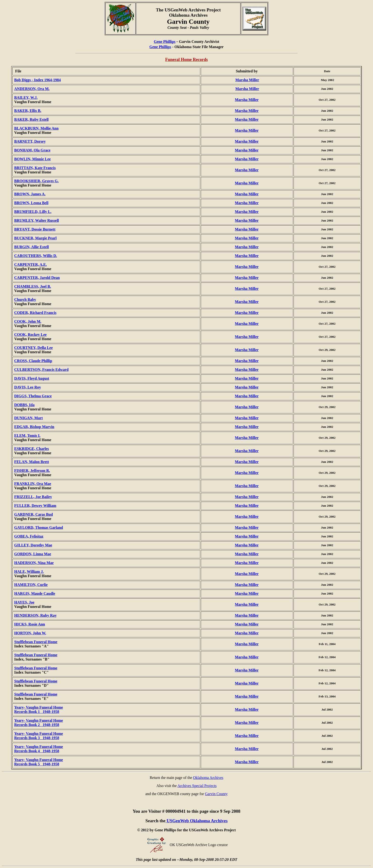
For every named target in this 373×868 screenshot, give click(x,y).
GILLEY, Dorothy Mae (33, 545)
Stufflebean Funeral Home (36, 642)
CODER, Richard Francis (35, 313)
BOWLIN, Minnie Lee (32, 159)
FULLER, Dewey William (35, 506)
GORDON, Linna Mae (33, 554)
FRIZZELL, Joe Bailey (33, 497)
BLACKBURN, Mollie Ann (36, 128)
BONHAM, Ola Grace (32, 150)
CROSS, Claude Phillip (33, 361)
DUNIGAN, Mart (29, 418)
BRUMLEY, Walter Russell (37, 220)
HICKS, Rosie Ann (30, 624)
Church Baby (25, 300)
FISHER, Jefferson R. (32, 471)
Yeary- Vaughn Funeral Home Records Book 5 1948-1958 (39, 762)
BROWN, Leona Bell (31, 203)
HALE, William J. (29, 572)
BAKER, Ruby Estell (31, 119)
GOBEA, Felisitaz (29, 536)
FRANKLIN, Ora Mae (33, 484)
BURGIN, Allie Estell (32, 247)
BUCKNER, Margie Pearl (35, 238)
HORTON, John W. (30, 633)
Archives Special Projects (197, 786)
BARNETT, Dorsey (30, 141)
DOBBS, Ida (24, 405)
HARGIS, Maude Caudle (35, 593)
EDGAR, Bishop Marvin (34, 427)
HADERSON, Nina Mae (34, 563)
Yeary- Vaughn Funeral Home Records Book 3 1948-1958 (39, 736)
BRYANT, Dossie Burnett (35, 229)
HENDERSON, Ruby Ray (35, 615)
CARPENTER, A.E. (31, 265)
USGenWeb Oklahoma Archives (197, 821)
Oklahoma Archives (208, 778)
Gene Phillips (164, 42)
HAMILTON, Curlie (31, 585)
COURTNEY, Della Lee (34, 348)
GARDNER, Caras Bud (34, 514)
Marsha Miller (247, 80)
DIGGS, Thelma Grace (33, 396)
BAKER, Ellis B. (28, 111)
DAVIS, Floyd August (32, 378)
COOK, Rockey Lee (30, 335)
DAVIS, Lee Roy (28, 387)
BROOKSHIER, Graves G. (37, 181)
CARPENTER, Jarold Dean (37, 278)
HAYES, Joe (24, 602)
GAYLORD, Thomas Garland (39, 527)
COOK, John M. (28, 321)
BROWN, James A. (30, 194)
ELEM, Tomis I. (27, 436)
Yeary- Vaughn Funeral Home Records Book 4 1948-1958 (39, 749)
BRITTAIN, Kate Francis (35, 168)
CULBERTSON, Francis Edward (41, 370)
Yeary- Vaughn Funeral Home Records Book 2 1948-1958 (39, 723)
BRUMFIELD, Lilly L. (33, 212)
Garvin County (216, 794)
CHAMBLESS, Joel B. (33, 286)
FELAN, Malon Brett (32, 462)
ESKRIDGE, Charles (32, 449)
